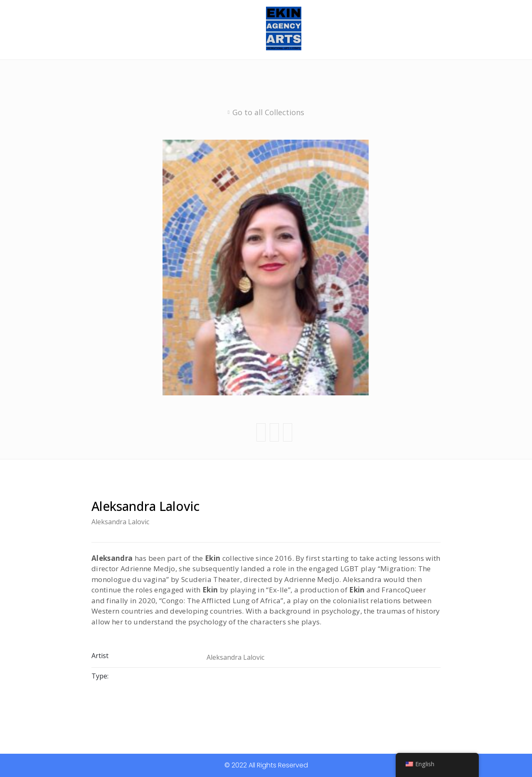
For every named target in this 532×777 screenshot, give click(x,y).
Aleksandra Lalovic (120, 522)
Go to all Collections (268, 112)
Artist (100, 656)
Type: (100, 676)
